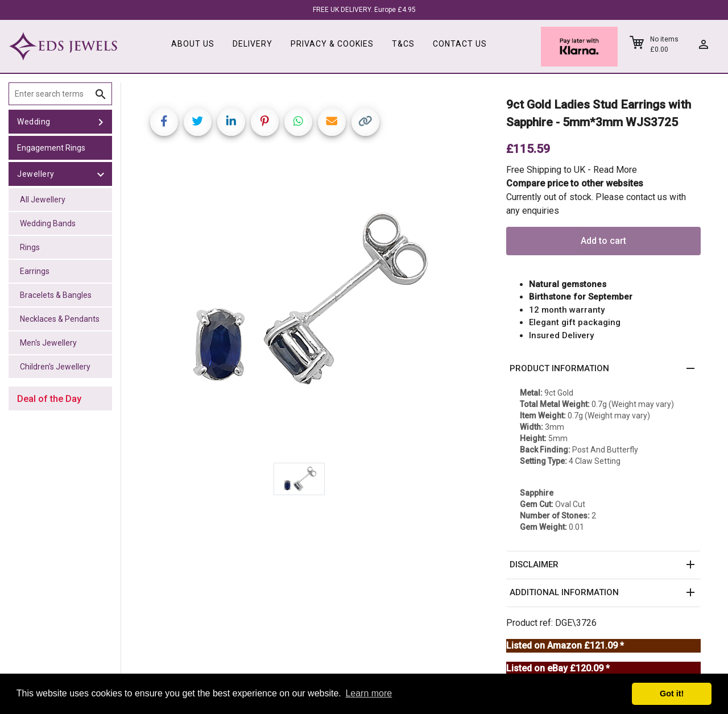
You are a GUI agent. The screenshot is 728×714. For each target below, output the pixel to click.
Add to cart (603, 241)
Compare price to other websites (575, 183)
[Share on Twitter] (198, 122)
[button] (603, 369)
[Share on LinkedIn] (231, 122)
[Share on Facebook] (164, 122)
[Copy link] (365, 122)
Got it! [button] (672, 694)
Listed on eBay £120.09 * (558, 668)
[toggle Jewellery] (101, 174)
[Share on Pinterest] (265, 122)
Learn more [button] (369, 693)
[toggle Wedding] (101, 122)
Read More (615, 170)
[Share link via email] (332, 122)
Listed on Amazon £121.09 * (565, 645)
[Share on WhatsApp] (298, 122)
